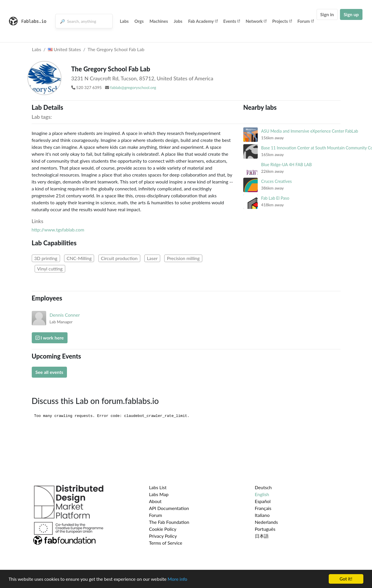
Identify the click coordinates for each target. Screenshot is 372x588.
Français (263, 508)
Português (265, 529)
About (155, 501)
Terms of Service (166, 543)
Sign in (327, 14)
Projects (282, 21)
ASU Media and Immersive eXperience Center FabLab (310, 131)
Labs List (158, 487)
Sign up (351, 14)
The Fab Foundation (169, 522)
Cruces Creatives (276, 181)
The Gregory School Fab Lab (116, 49)
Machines (159, 21)
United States (65, 49)
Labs (124, 21)
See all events (49, 372)
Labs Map (159, 494)
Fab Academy (203, 21)
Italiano (262, 515)
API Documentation (169, 508)
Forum (306, 21)
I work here (50, 338)
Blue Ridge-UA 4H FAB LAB (286, 165)
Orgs (139, 21)
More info (177, 579)
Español (263, 501)
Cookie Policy (163, 529)
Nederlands (266, 522)
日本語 (262, 536)
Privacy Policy (163, 536)
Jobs (178, 21)
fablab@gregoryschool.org (133, 87)
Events (232, 21)
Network (256, 21)
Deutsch (263, 487)
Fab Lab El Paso (275, 198)
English (262, 494)
